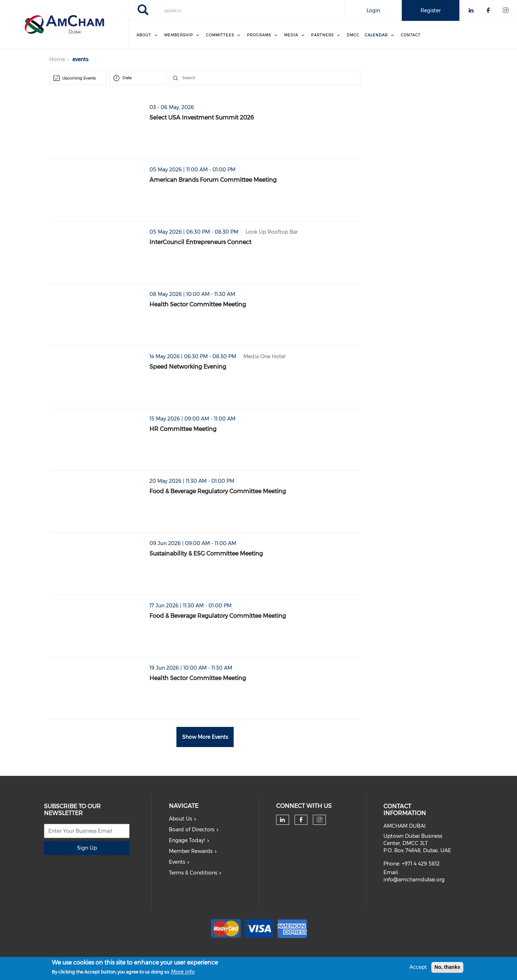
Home (57, 59)
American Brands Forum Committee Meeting (213, 180)
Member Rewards (191, 851)
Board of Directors (192, 830)
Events (177, 862)
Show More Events (205, 737)
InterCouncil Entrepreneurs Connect (200, 242)
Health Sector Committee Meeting (198, 304)
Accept (418, 967)
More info (183, 972)
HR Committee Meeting (183, 429)
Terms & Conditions (193, 873)
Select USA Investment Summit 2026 (202, 118)
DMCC (353, 35)
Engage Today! (187, 840)
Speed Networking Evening (188, 367)
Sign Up (87, 848)
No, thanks (448, 967)
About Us (180, 819)
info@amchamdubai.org (414, 880)
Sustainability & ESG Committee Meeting (206, 554)
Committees (220, 35)
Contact (411, 35)
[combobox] (78, 78)
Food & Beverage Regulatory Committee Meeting (218, 491)
